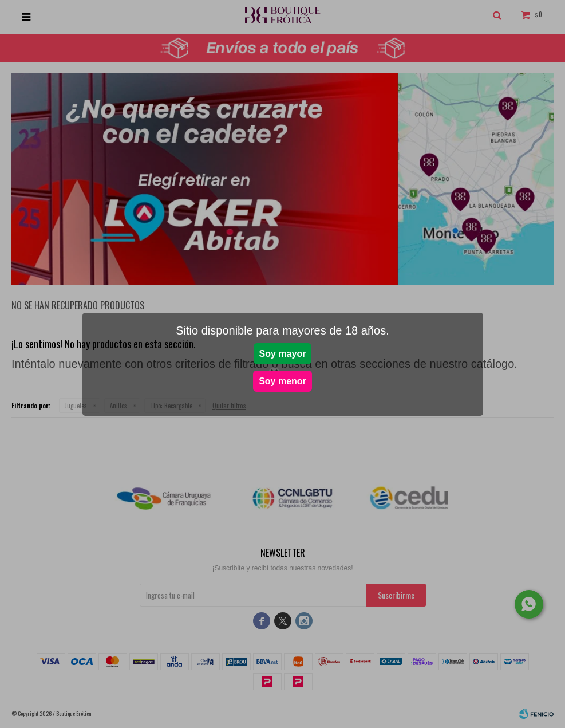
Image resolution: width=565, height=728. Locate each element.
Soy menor (282, 381)
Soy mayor (283, 354)
